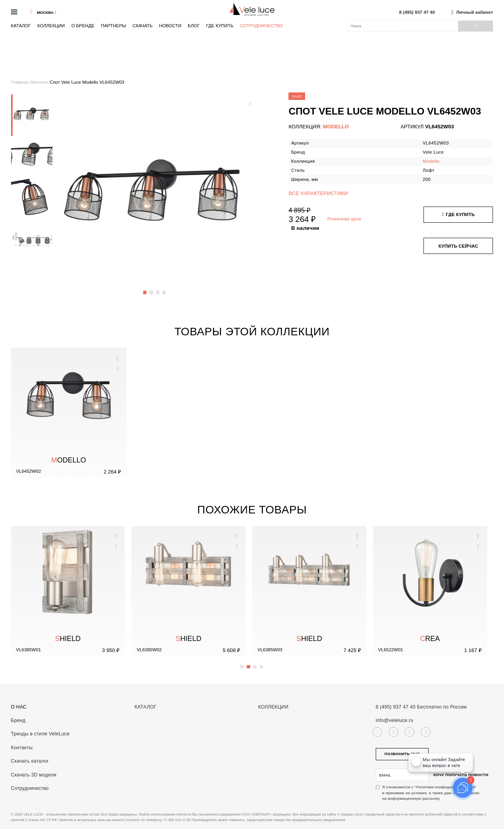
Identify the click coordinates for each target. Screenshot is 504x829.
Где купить (220, 26)
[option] (32, 115)
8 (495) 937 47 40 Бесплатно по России (421, 707)
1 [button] (145, 289)
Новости (170, 26)
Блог (194, 26)
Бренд (18, 720)
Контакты (22, 748)
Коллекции (51, 26)
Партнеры (114, 26)
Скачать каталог (30, 761)
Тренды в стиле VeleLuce (40, 734)
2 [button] (152, 289)
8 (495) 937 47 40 (417, 12)
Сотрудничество (261, 26)
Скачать (143, 26)
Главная (21, 82)
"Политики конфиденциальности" (445, 787)
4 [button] (165, 289)
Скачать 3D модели (34, 775)
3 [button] (158, 289)
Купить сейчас (458, 246)
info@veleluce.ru (394, 720)
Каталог (21, 26)
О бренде (83, 26)
